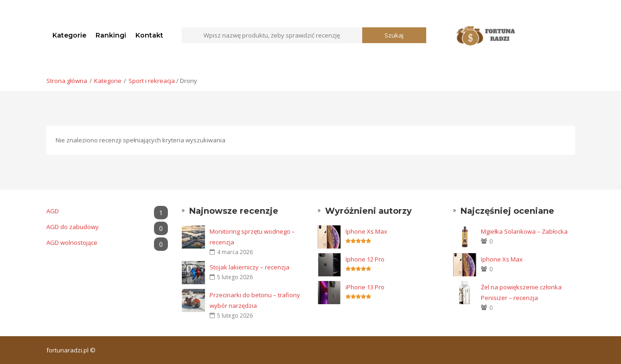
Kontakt (149, 35)
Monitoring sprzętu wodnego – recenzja (252, 237)
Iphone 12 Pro (365, 259)
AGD (107, 211)
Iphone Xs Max (366, 231)
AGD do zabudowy (107, 227)
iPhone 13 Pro (365, 287)
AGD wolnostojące (107, 243)
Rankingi (111, 35)
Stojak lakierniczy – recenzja (250, 267)
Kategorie (69, 35)
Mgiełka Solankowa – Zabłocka (524, 231)
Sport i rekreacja (152, 81)
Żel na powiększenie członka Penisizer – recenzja (521, 292)
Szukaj (394, 35)
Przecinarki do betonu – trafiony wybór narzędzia (255, 300)
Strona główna (67, 81)
